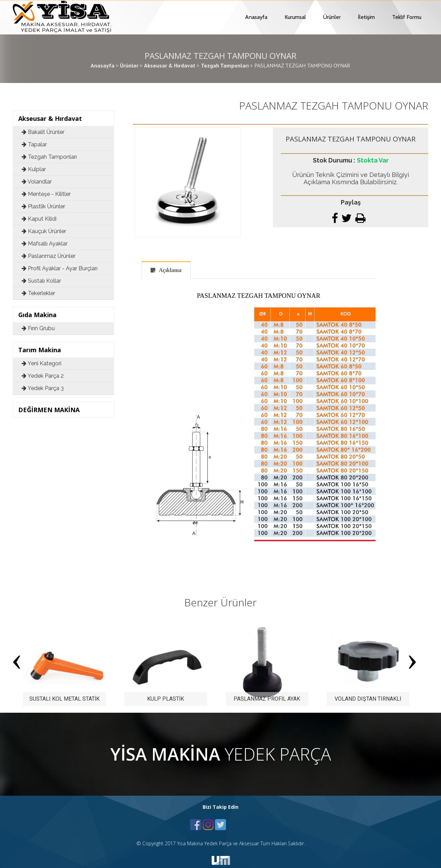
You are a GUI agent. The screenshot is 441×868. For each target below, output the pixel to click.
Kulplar (34, 169)
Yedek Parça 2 (43, 376)
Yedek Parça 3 (43, 388)
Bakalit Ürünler (43, 132)
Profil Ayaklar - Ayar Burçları (60, 268)
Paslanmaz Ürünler (49, 256)
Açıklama (170, 270)
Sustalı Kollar (41, 281)
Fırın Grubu (38, 328)
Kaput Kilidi (39, 219)
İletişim (366, 17)
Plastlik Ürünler (43, 206)
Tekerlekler (38, 293)
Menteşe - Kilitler (46, 194)
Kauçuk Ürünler (44, 231)
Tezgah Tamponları (49, 157)
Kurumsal (295, 17)
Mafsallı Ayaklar (45, 244)
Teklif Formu (407, 17)
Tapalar (34, 144)
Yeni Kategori (42, 363)
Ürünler (332, 17)
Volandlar (37, 182)
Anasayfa (256, 17)
